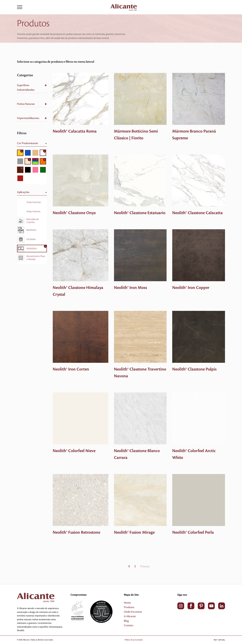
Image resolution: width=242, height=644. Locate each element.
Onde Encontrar (133, 612)
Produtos (129, 607)
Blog (126, 621)
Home (127, 603)
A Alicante (130, 616)
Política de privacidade (139, 640)
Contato (129, 625)
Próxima (145, 567)
